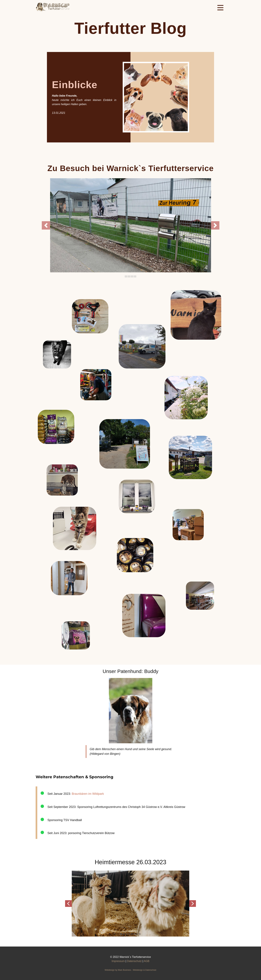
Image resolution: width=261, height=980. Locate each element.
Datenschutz (134, 961)
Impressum (118, 961)
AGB (147, 961)
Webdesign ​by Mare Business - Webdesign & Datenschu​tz (130, 970)
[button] (46, 225)
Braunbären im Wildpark (88, 794)
